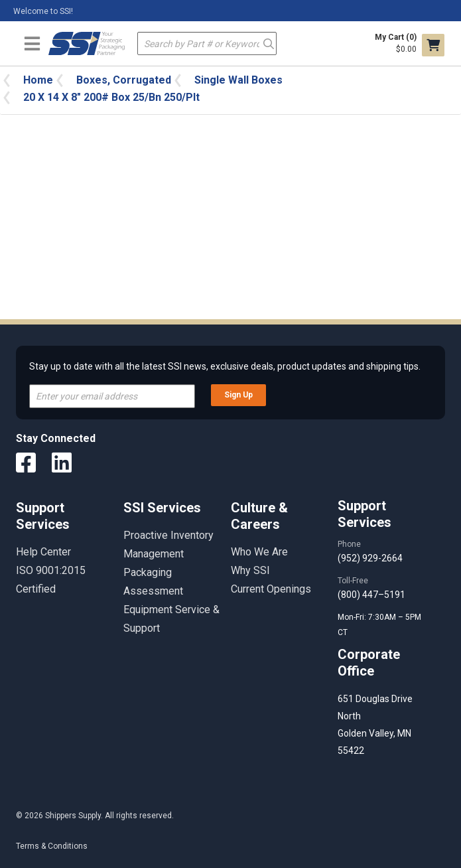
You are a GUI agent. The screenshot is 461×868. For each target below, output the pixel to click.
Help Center (43, 552)
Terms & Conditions (52, 846)
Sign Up (238, 395)
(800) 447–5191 (371, 595)
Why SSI (250, 570)
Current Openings (271, 589)
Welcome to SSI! (43, 11)
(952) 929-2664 (370, 558)
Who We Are (259, 552)
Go (268, 43)
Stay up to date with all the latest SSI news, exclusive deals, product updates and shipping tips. (225, 366)
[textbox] (207, 43)
